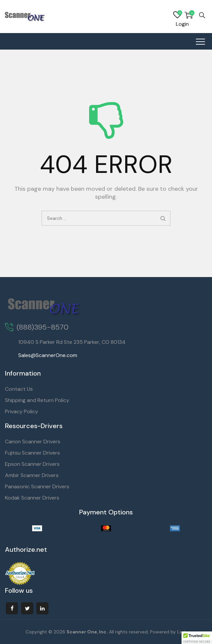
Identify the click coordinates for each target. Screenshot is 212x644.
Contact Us (19, 389)
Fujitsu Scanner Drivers (32, 453)
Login (182, 24)
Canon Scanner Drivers (33, 442)
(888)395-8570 (43, 327)
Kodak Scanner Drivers (32, 498)
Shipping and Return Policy (37, 400)
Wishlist (177, 15)
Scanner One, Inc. (87, 632)
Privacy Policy (22, 411)
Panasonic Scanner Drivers (37, 486)
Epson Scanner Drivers (32, 464)
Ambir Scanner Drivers (32, 475)
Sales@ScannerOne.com (48, 355)
